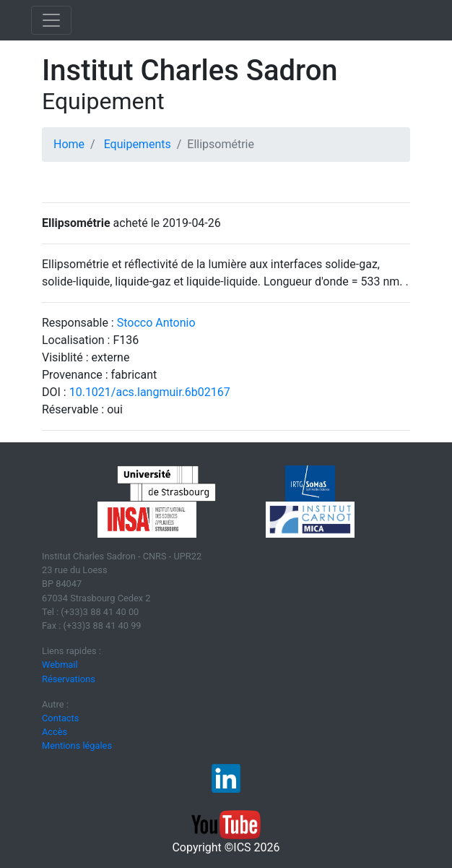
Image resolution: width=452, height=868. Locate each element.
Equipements (138, 144)
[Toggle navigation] (51, 20)
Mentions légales (77, 745)
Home (69, 144)
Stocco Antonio (156, 323)
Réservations (69, 679)
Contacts (60, 718)
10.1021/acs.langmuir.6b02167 (150, 392)
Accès (55, 732)
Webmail (60, 665)
